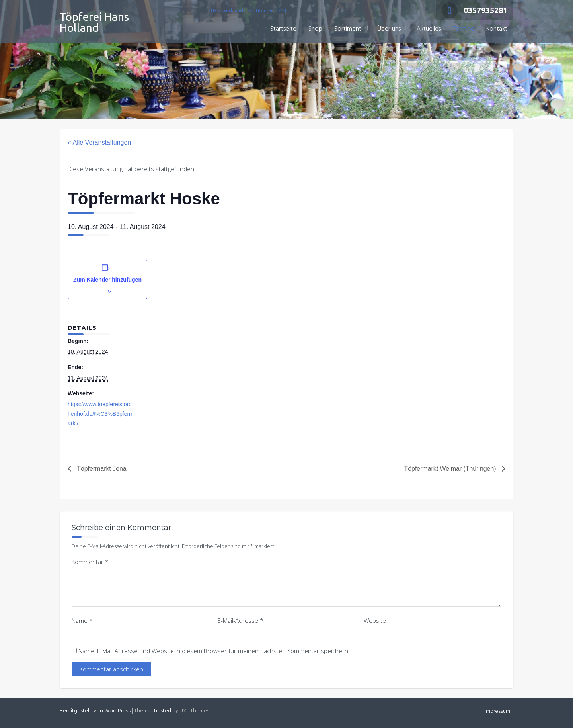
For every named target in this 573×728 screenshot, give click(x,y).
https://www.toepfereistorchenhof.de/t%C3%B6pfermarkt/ (101, 414)
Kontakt (497, 29)
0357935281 (475, 10)
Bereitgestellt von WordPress (95, 711)
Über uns (389, 29)
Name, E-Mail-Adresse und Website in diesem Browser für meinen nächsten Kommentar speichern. (214, 651)
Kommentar (90, 562)
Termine (464, 29)
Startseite (283, 29)
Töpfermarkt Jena (101, 469)
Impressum (497, 711)
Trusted (162, 711)
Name (82, 620)
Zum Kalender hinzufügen (107, 280)
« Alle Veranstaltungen (99, 142)
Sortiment (348, 29)
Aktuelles (429, 29)
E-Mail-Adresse (241, 620)
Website (375, 620)
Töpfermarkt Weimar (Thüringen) (451, 469)
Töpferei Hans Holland (94, 22)
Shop (315, 29)
